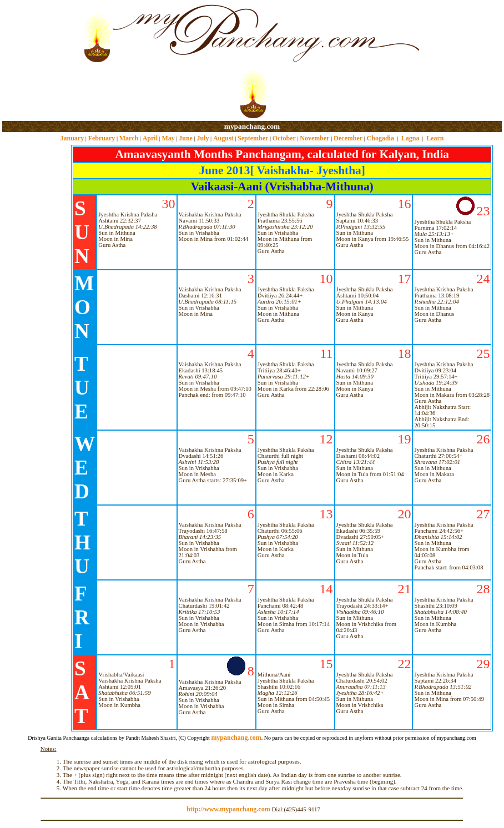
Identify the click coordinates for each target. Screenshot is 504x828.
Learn (435, 138)
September (253, 138)
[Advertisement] (38, 61)
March (129, 138)
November (314, 138)
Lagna (410, 138)
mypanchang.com (252, 126)
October (284, 138)
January (72, 138)
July (203, 138)
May (168, 138)
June (186, 138)
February (102, 138)
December (348, 138)
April (150, 138)
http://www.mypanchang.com (228, 809)
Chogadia (380, 138)
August (223, 138)
